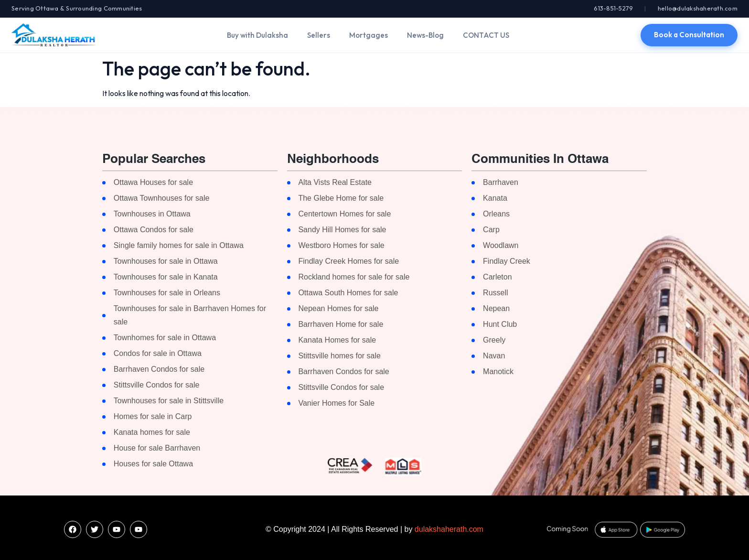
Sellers (319, 35)
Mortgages (369, 35)
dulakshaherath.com (449, 529)
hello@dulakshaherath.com (698, 8)
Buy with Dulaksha (257, 35)
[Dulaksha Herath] (53, 35)
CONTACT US (486, 35)
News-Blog (425, 35)
